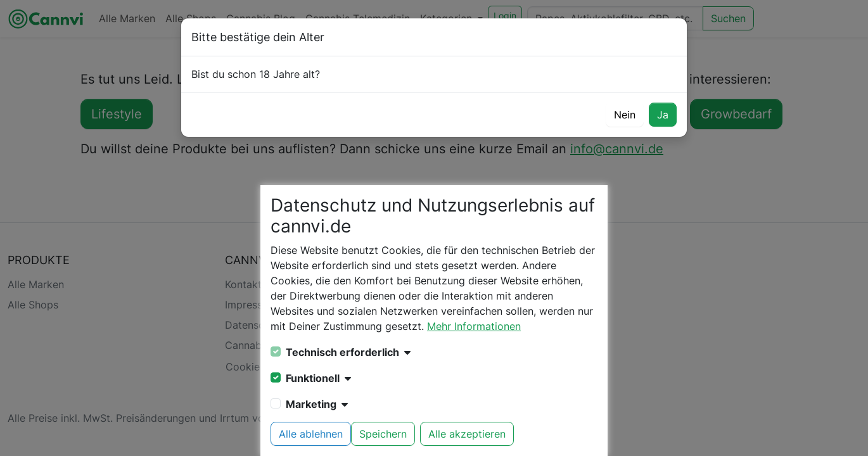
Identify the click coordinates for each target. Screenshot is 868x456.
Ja (663, 115)
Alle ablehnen (311, 434)
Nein (625, 115)
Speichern (383, 434)
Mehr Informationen (474, 326)
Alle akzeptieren (467, 434)
